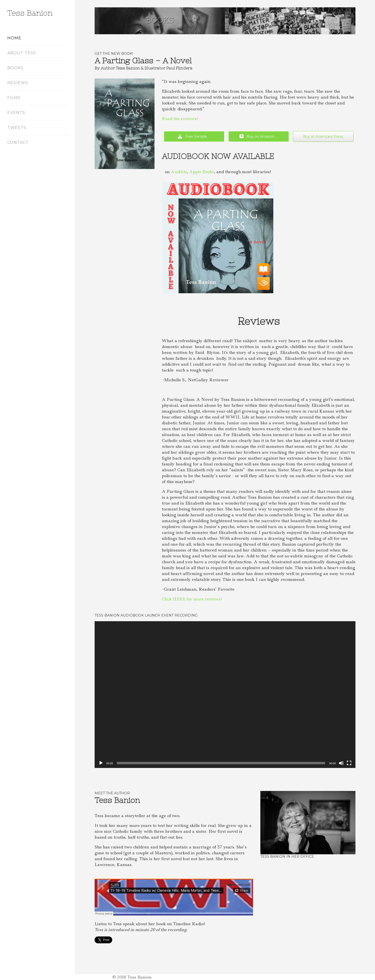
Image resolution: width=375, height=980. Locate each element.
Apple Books (202, 172)
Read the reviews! (180, 119)
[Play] (101, 763)
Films (290, 20)
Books (160, 20)
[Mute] (341, 763)
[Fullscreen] (349, 763)
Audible (179, 172)
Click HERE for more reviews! (192, 599)
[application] (225, 695)
